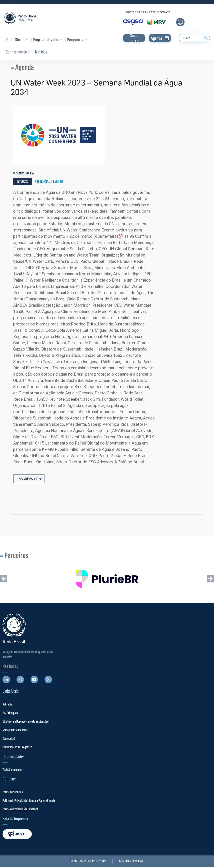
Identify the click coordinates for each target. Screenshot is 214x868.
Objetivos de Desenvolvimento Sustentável (26, 721)
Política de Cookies (13, 792)
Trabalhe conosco (12, 770)
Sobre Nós (8, 704)
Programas (76, 40)
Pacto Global (16, 40)
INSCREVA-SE (30, 479)
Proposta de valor (47, 40)
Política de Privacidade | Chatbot (20, 809)
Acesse (17, 834)
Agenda (160, 38)
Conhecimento (17, 52)
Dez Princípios (10, 713)
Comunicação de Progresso (17, 747)
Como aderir (134, 38)
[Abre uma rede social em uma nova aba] (6, 680)
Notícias (40, 52)
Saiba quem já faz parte (15, 730)
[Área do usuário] (180, 22)
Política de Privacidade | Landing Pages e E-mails (29, 800)
